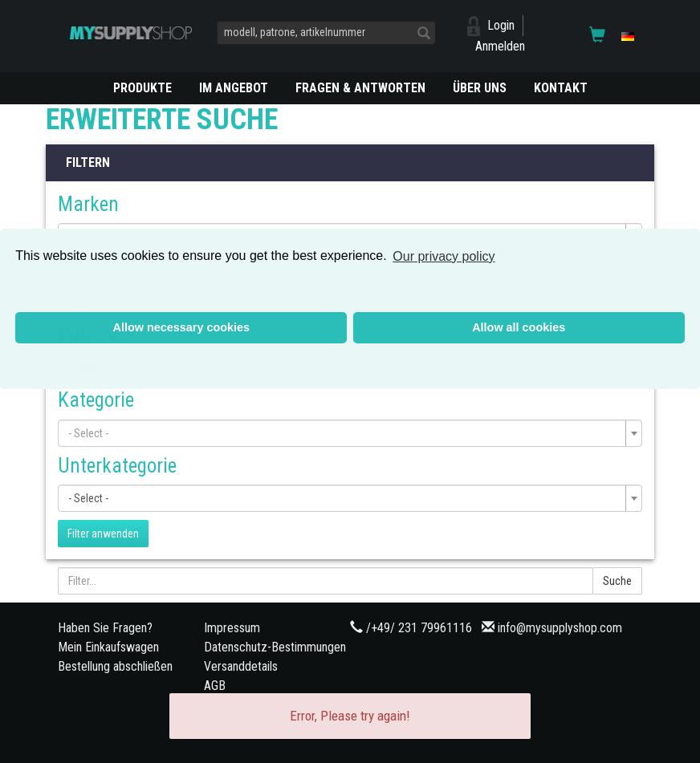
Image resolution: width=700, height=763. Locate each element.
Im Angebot (234, 88)
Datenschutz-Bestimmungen (275, 647)
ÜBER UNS (480, 88)
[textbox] (345, 433)
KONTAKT (561, 88)
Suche (617, 581)
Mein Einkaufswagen (108, 647)
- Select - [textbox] (88, 498)
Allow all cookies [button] (519, 327)
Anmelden (500, 46)
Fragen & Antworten (360, 88)
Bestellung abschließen (115, 666)
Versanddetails (241, 666)
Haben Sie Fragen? (105, 628)
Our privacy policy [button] (444, 256)
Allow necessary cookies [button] (181, 327)
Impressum (232, 628)
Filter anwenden (103, 534)
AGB (215, 686)
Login (501, 25)
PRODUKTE (142, 88)
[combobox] (350, 433)
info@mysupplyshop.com (560, 628)
